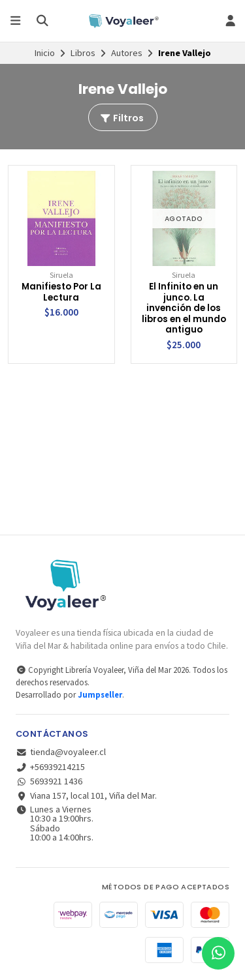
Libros (83, 53)
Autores (127, 53)
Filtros (122, 118)
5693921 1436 (49, 781)
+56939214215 (50, 767)
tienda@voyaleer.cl (61, 752)
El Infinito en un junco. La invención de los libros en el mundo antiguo (184, 309)
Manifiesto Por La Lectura (61, 292)
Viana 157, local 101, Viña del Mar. (86, 795)
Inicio (45, 53)
